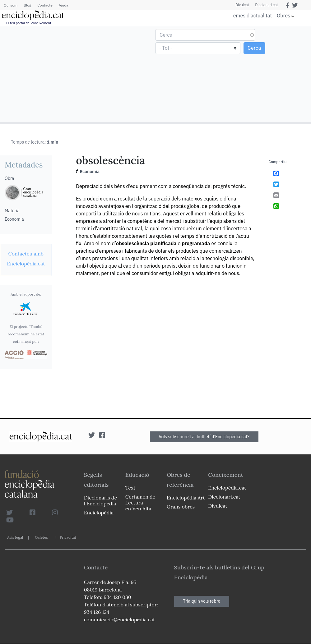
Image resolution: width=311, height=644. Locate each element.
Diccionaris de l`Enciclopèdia (100, 501)
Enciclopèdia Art (186, 498)
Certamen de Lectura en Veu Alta (140, 503)
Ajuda (64, 5)
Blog (27, 5)
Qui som (11, 5)
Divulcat (242, 5)
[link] (26, 259)
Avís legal (15, 537)
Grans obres (181, 507)
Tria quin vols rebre (202, 601)
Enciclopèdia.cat (227, 488)
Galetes (41, 537)
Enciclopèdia (99, 513)
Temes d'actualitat (251, 16)
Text (130, 488)
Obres (283, 15)
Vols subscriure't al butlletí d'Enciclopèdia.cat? (204, 437)
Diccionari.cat (266, 5)
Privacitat (68, 537)
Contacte (45, 5)
